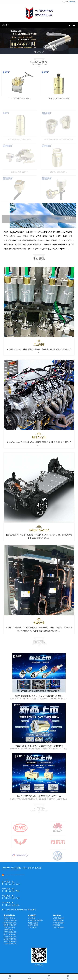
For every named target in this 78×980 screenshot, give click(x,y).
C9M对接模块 (33, 925)
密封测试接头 (9, 915)
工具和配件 (32, 927)
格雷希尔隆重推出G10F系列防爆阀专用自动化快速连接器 (39, 746)
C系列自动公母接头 (35, 920)
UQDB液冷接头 (59, 927)
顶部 (68, 977)
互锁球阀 (56, 925)
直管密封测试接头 (10, 920)
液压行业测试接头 (10, 934)
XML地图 (5, 879)
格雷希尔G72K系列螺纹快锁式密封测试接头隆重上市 (39, 796)
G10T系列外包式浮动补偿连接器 (19, 145)
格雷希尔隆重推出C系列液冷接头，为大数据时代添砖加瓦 (39, 696)
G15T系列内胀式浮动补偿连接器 (58, 99)
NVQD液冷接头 (59, 923)
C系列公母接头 (59, 918)
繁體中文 (72, 2)
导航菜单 (5, 25)
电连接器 (32, 915)
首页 (10, 977)
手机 (29, 977)
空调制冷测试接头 (10, 944)
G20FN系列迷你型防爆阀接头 (19, 99)
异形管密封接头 (9, 930)
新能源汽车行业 (39, 530)
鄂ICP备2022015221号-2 (11, 870)
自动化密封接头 (9, 918)
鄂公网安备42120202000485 (13, 875)
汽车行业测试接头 (10, 932)
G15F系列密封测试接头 (58, 177)
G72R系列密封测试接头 (20, 177)
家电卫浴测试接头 (10, 937)
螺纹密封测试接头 (10, 925)
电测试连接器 (33, 923)
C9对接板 (32, 918)
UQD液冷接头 (58, 920)
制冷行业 (39, 623)
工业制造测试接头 (10, 939)
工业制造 (39, 344)
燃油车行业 (39, 437)
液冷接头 (57, 915)
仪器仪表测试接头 (10, 941)
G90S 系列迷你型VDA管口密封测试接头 (58, 145)
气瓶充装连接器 (9, 927)
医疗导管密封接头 (10, 923)
